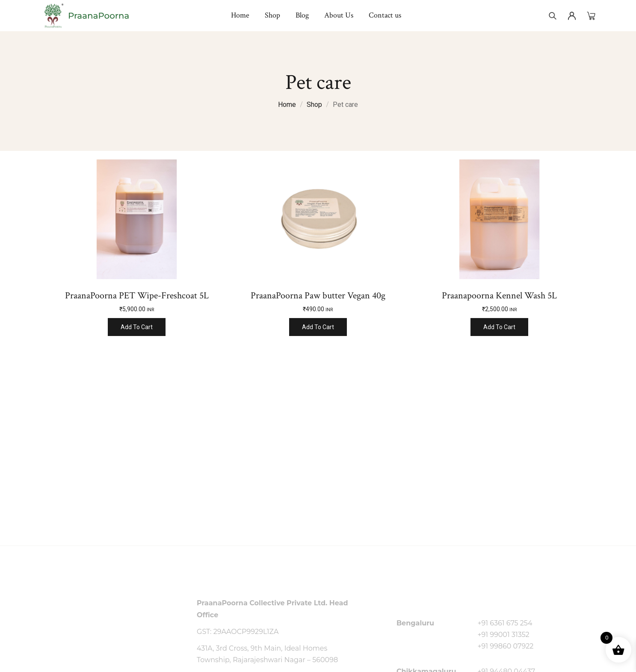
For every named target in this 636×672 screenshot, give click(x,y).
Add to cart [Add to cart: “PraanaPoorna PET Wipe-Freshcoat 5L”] (137, 327)
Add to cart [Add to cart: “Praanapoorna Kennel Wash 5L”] (499, 327)
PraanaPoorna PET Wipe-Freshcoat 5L (137, 296)
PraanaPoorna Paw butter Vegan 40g (318, 296)
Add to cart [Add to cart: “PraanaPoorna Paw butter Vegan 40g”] (318, 327)
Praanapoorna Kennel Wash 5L (499, 296)
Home (287, 105)
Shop (314, 105)
